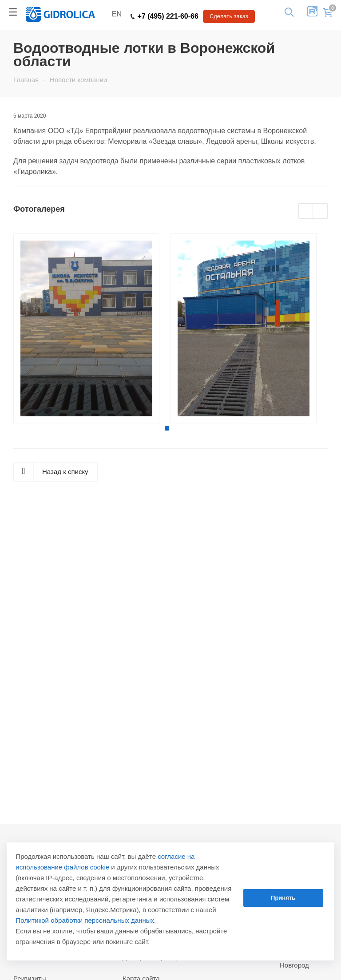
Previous (306, 211)
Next (320, 211)
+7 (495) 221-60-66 (165, 16)
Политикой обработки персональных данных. (86, 920)
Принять (283, 898)
